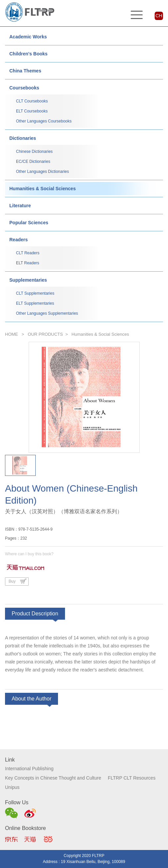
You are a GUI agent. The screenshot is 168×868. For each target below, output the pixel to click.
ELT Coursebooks (32, 111)
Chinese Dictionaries (34, 152)
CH (159, 16)
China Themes (25, 71)
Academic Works (28, 37)
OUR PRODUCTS (45, 334)
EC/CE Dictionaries (33, 162)
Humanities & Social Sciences (42, 189)
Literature (20, 206)
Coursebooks (24, 88)
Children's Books (28, 54)
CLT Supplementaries (35, 293)
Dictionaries (23, 138)
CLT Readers (28, 253)
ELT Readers (28, 263)
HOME (11, 334)
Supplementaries (28, 280)
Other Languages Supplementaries (47, 313)
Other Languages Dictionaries (42, 172)
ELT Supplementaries (35, 303)
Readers (18, 240)
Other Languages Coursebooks (44, 121)
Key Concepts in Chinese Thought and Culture (53, 778)
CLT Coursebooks (32, 101)
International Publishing (29, 769)
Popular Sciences (29, 223)
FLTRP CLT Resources (131, 778)
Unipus (12, 787)
